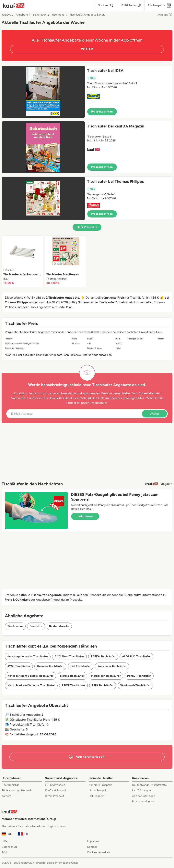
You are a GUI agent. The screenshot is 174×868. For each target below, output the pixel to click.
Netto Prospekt (98, 790)
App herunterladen (144, 796)
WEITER (87, 49)
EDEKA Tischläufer (103, 657)
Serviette (36, 626)
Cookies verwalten (99, 852)
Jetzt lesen (85, 516)
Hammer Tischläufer (50, 666)
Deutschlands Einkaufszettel (150, 785)
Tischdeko (58, 15)
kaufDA (6, 15)
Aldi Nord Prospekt (100, 785)
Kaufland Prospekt (56, 790)
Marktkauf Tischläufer (106, 676)
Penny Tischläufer (139, 676)
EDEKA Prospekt (55, 785)
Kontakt (92, 847)
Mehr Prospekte (87, 227)
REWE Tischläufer (74, 685)
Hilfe (5, 841)
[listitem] (22, 261)
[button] (87, 92)
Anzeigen (165, 15)
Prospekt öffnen (102, 112)
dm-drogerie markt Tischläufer (28, 657)
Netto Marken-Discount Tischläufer (31, 685)
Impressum (94, 841)
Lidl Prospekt (97, 796)
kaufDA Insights (142, 790)
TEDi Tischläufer (103, 685)
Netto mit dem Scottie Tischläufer (30, 676)
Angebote (22, 15)
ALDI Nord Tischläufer (69, 657)
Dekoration (40, 15)
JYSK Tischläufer (19, 666)
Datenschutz (98, 403)
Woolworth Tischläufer (135, 685)
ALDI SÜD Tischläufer (136, 657)
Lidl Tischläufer (81, 666)
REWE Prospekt (55, 796)
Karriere (6, 796)
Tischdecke (15, 626)
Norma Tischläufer (72, 676)
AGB (4, 852)
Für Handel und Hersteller (17, 790)
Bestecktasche (59, 626)
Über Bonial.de (11, 785)
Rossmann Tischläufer (112, 666)
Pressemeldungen (143, 802)
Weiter (154, 414)
